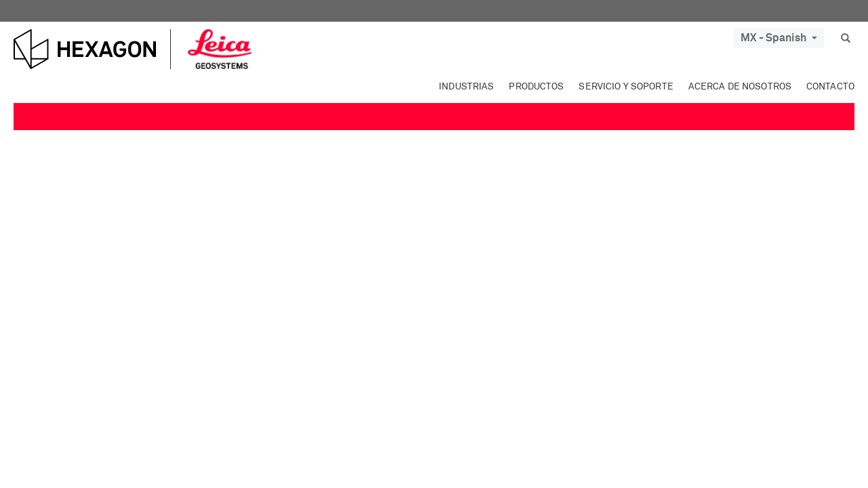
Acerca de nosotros (740, 87)
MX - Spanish (779, 38)
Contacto (830, 87)
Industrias (466, 87)
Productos (536, 87)
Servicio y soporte (626, 87)
